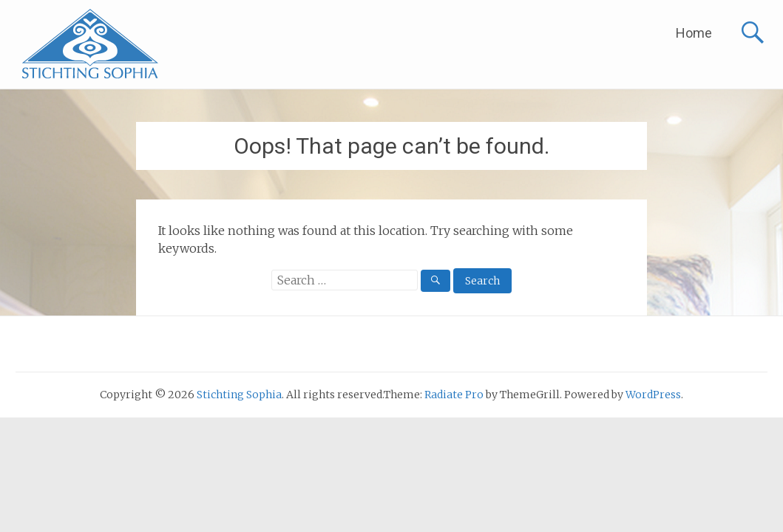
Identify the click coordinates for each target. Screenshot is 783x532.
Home (694, 33)
